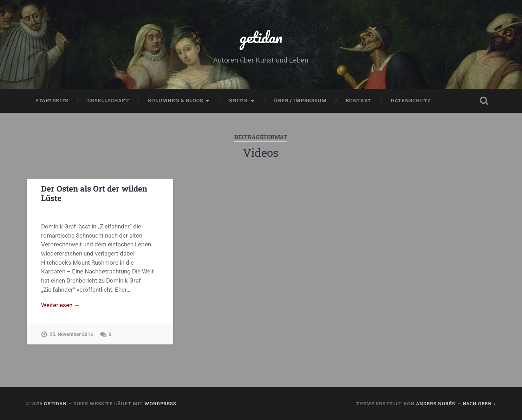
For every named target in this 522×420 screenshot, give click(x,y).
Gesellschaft (108, 101)
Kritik (239, 101)
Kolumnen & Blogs (175, 101)
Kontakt (359, 101)
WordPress (160, 403)
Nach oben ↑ (479, 403)
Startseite (52, 101)
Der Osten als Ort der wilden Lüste (94, 193)
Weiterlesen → (60, 305)
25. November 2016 (71, 334)
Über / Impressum (300, 101)
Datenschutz (411, 101)
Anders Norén (436, 403)
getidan (261, 37)
